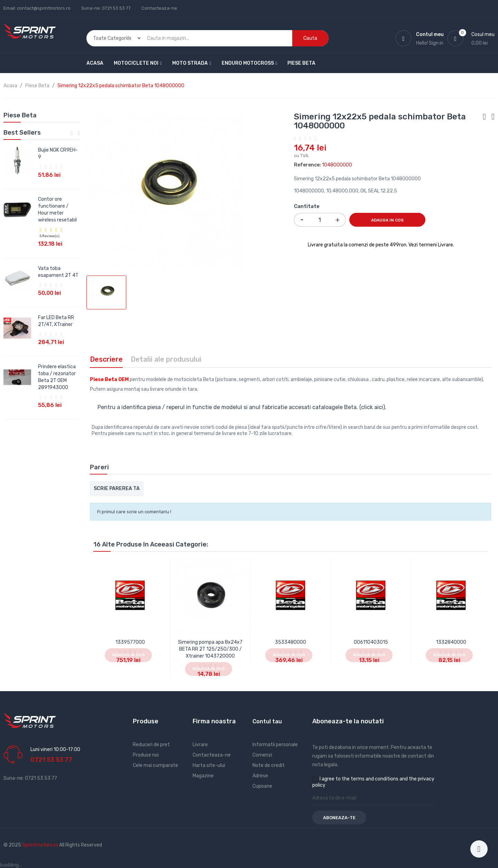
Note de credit (269, 765)
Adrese (260, 776)
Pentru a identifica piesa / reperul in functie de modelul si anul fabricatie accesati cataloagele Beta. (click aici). (242, 407)
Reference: (307, 165)
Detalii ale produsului (166, 359)
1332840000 (451, 642)
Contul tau (267, 721)
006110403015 (371, 642)
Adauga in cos (387, 220)
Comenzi (262, 755)
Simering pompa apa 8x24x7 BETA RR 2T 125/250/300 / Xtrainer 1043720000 (210, 649)
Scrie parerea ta (117, 489)
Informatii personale (275, 745)
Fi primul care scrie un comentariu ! (134, 512)
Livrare (200, 745)
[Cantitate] (320, 220)
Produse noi (146, 755)
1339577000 (130, 642)
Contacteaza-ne (159, 8)
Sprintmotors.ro (41, 845)
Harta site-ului (209, 765)
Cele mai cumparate (155, 765)
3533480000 (290, 642)
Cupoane (262, 786)
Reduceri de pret (151, 745)
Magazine (203, 776)
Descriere (106, 359)
